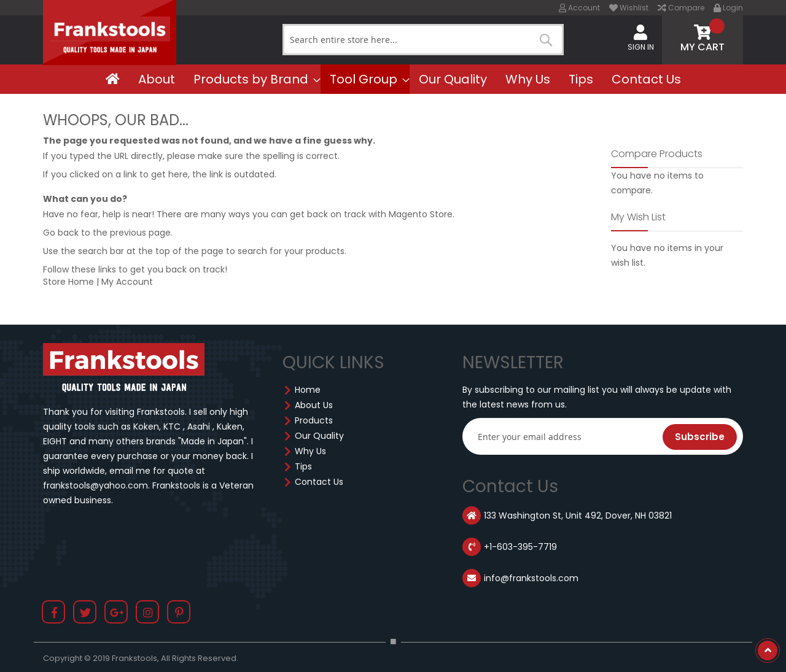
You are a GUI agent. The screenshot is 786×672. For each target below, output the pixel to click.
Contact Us (319, 482)
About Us (314, 405)
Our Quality (319, 436)
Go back (61, 233)
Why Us (310, 451)
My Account (127, 282)
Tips (303, 466)
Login (728, 8)
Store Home (68, 282)
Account (579, 8)
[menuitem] (113, 79)
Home (308, 390)
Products (314, 420)
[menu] (393, 79)
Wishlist (629, 8)
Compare (681, 8)
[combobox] (423, 40)
